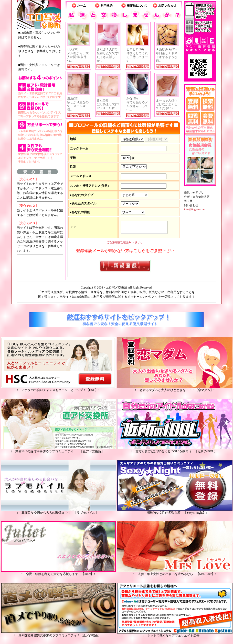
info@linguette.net (195, 209)
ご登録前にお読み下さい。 (125, 243)
